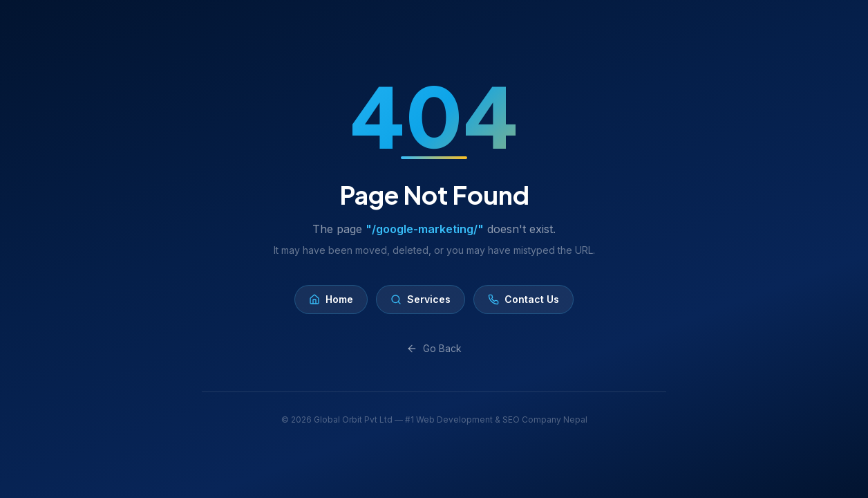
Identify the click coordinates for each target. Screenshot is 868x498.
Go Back (434, 348)
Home (331, 299)
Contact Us (523, 299)
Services (421, 299)
